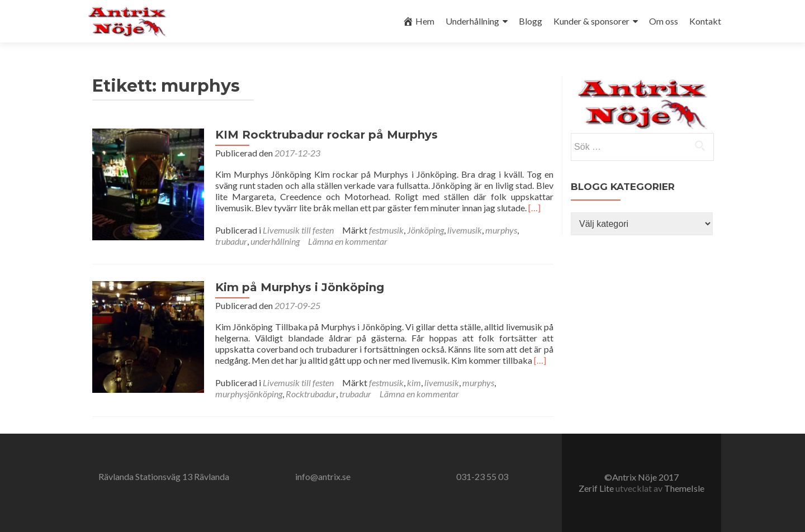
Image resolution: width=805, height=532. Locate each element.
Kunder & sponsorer (591, 21)
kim (414, 383)
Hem (418, 21)
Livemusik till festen (298, 230)
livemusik (465, 230)
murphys (501, 230)
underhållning (275, 241)
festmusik (386, 230)
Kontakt (705, 21)
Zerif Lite (597, 488)
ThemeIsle (684, 488)
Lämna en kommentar (348, 241)
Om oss (664, 21)
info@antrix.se (323, 476)
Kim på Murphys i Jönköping (300, 287)
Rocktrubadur (311, 394)
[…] (534, 208)
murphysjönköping (249, 394)
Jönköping (425, 230)
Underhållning (472, 21)
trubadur (231, 241)
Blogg (531, 21)
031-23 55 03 (482, 476)
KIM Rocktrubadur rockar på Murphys (326, 135)
